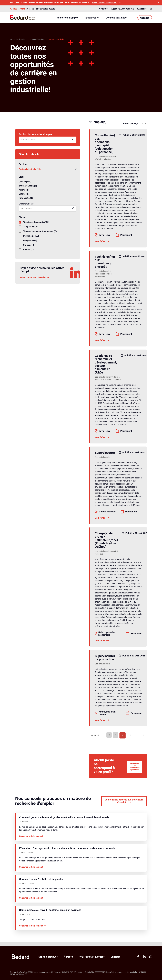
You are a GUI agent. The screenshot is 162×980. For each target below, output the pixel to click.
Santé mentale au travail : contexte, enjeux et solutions (50, 914)
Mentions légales (18, 974)
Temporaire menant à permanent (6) (38, 231)
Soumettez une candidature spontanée (133, 768)
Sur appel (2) (27, 245)
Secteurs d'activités (37, 39)
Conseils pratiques (116, 18)
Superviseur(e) (105, 453)
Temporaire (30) (28, 227)
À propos (103, 9)
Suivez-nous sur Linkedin (34, 277)
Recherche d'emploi (67, 18)
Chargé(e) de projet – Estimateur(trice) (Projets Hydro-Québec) (106, 540)
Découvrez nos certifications (106, 3)
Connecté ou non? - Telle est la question (42, 883)
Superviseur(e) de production (105, 658)
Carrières (142, 9)
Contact (145, 18)
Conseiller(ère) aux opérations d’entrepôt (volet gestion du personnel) (105, 144)
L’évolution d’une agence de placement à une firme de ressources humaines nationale (67, 852)
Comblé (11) (27, 250)
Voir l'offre (102, 241)
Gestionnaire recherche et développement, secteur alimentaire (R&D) (106, 364)
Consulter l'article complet (33, 840)
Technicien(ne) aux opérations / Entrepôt (105, 262)
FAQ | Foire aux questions (122, 9)
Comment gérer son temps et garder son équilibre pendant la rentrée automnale (64, 821)
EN (151, 9)
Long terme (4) (28, 240)
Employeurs (92, 18)
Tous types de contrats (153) (34, 222)
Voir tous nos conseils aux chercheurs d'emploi (124, 805)
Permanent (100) (29, 236)
